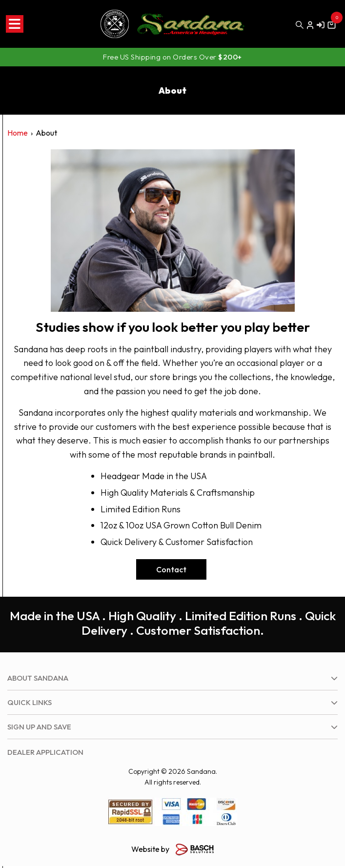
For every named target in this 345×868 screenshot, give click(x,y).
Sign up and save (39, 727)
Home (18, 133)
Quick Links (30, 702)
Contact (171, 569)
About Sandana (38, 678)
